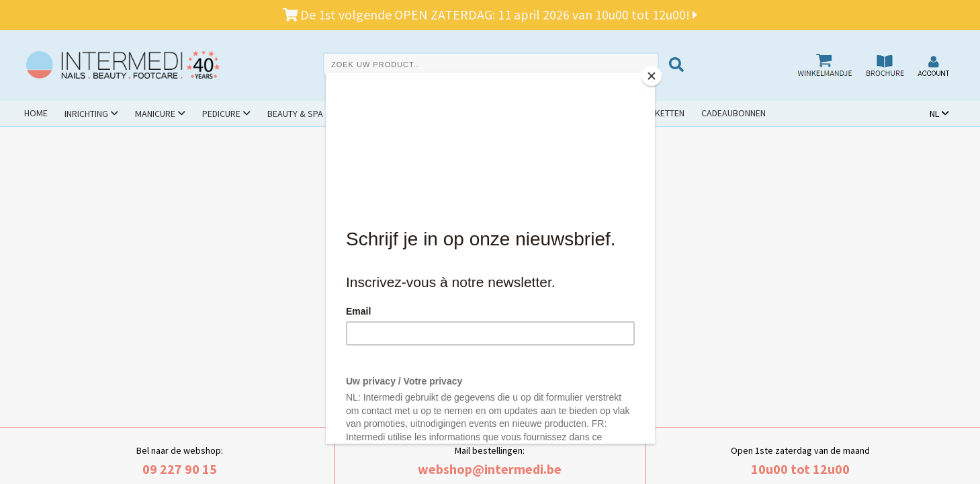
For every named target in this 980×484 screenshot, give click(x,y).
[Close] (652, 76)
